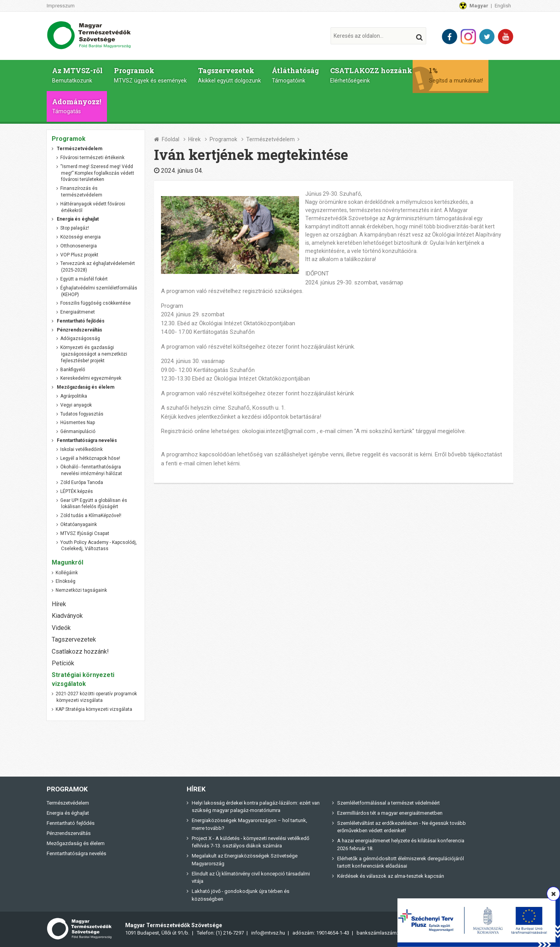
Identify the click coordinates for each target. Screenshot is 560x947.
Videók (61, 628)
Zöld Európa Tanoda (82, 482)
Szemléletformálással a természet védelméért (388, 803)
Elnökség (66, 581)
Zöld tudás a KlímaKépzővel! (91, 516)
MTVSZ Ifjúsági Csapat (85, 533)
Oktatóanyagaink (79, 524)
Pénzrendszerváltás (69, 833)
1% (445, 75)
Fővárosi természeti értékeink (92, 158)
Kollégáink (67, 573)
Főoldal (171, 139)
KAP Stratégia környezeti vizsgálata (94, 709)
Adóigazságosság (80, 339)
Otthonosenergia (79, 246)
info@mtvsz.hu (268, 933)
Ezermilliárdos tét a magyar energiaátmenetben (390, 813)
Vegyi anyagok (76, 405)
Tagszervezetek (220, 75)
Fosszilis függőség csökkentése (95, 303)
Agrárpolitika (74, 396)
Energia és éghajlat (68, 813)
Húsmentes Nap (78, 423)
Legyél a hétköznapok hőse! (90, 458)
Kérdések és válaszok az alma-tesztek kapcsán (391, 876)
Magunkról (67, 562)
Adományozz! (75, 106)
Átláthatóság (283, 75)
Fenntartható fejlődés (71, 823)
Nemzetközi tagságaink (81, 590)
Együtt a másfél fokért (84, 279)
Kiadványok (67, 616)
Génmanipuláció (78, 431)
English (503, 6)
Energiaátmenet (78, 312)
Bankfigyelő (73, 370)
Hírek (194, 139)
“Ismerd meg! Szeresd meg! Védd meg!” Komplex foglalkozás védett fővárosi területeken (97, 173)
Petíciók (63, 663)
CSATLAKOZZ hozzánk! (356, 75)
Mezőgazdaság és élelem (76, 843)
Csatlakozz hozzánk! (80, 652)
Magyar (479, 6)
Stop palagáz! (75, 228)
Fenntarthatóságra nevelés (76, 853)
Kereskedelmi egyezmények (91, 379)
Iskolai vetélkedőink (81, 449)
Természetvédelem (270, 139)
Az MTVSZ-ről (75, 75)
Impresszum (61, 6)
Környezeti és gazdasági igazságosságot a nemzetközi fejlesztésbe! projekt (94, 354)
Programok (145, 75)
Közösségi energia (80, 237)
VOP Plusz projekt (79, 255)
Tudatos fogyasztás (82, 414)
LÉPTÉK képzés (77, 491)
